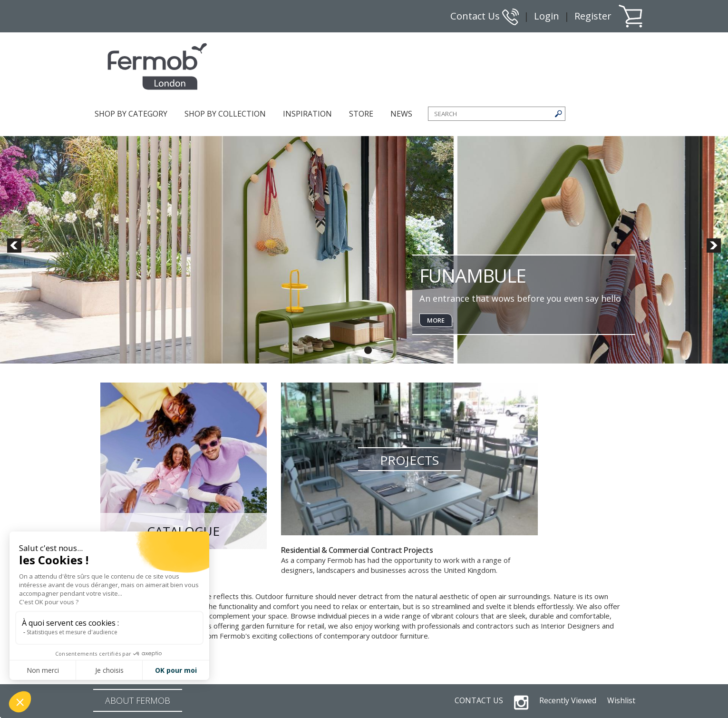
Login (547, 16)
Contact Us (485, 16)
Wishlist (621, 700)
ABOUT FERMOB (138, 700)
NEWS (401, 114)
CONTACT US (479, 700)
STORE (361, 114)
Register (593, 16)
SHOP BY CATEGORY (131, 114)
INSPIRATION (307, 114)
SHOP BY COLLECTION (225, 114)
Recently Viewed (568, 700)
